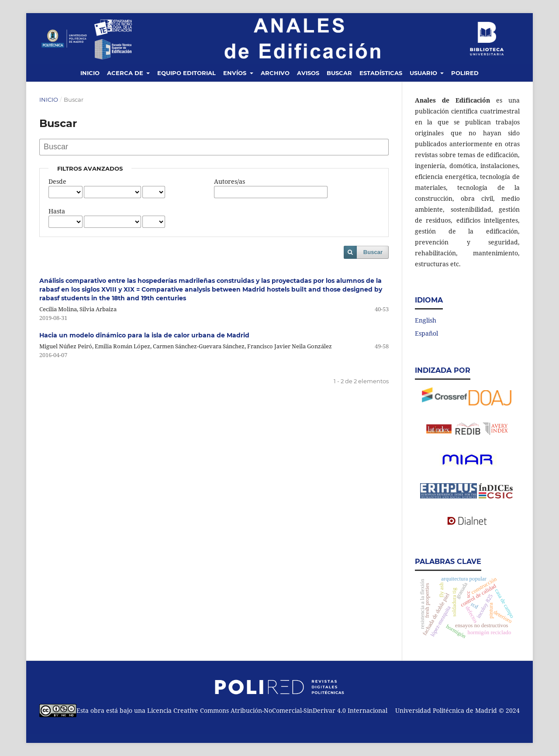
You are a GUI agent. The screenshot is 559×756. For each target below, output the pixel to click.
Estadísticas (381, 73)
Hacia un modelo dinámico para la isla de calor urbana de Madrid (144, 335)
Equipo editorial (186, 73)
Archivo (275, 73)
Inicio (90, 73)
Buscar (339, 73)
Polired (465, 73)
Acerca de (126, 73)
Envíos (236, 73)
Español (426, 333)
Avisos (308, 73)
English (426, 320)
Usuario (424, 73)
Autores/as (229, 181)
